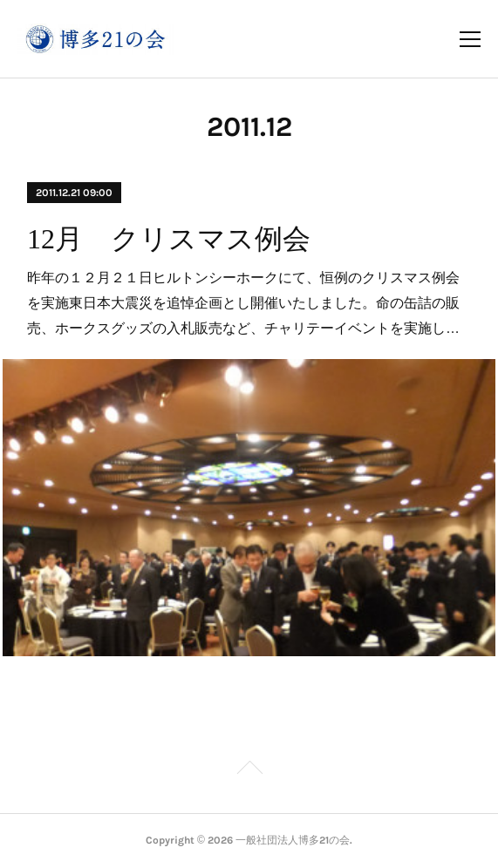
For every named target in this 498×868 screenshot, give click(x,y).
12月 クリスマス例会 (169, 239)
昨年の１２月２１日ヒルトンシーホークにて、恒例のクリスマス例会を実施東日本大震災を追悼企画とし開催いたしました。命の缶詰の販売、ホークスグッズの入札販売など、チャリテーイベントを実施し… (243, 303)
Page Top (249, 770)
